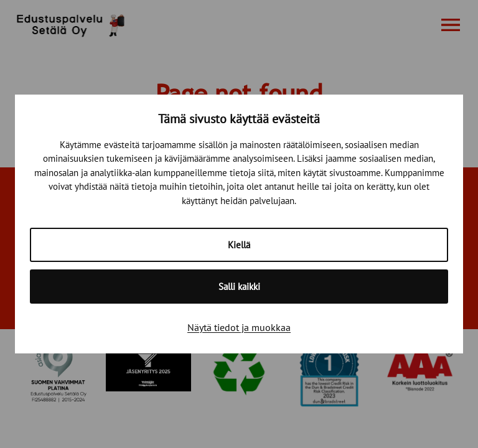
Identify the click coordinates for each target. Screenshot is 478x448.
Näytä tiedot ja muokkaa (239, 327)
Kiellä (239, 245)
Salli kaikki (239, 287)
